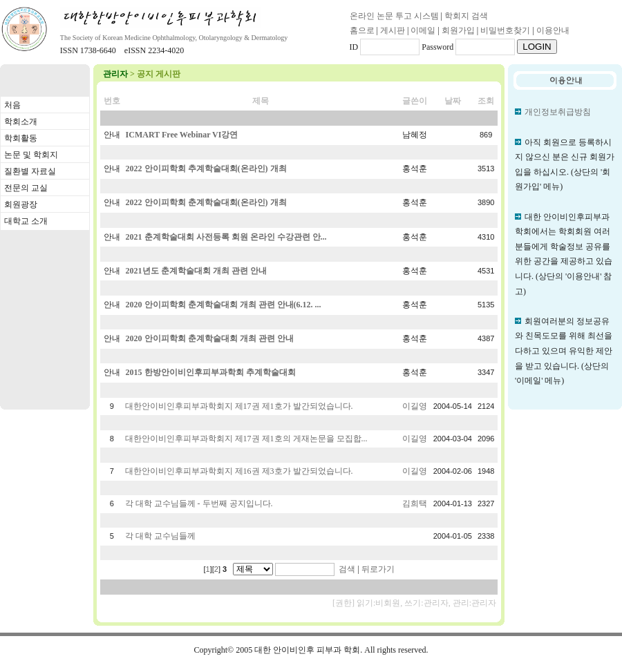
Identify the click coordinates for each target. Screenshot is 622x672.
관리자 (115, 74)
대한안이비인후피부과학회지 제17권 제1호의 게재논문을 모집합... (246, 439)
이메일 (423, 30)
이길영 (415, 406)
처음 (12, 105)
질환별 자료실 (30, 171)
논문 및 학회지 (31, 155)
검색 (347, 569)
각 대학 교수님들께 (160, 536)
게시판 (393, 30)
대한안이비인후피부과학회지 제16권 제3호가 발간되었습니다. (239, 471)
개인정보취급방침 (558, 112)
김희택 (415, 503)
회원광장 (21, 204)
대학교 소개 (26, 221)
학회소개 (21, 122)
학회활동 (21, 138)
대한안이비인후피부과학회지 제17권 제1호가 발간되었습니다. (239, 406)
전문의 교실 (26, 188)
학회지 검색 (466, 16)
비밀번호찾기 (505, 30)
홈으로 (362, 30)
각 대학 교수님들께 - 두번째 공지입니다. (199, 503)
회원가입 (458, 30)
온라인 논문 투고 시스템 (394, 16)
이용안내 (553, 30)
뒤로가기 (378, 569)
